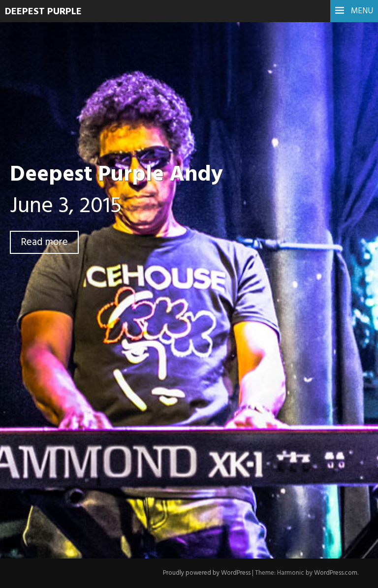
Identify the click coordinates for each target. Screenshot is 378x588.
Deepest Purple (43, 12)
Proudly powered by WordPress (207, 573)
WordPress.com (336, 573)
